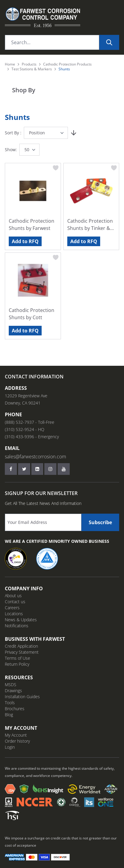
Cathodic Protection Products (67, 64)
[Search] (109, 42)
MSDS (11, 685)
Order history (17, 741)
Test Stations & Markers (32, 69)
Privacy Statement (22, 652)
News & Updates (21, 620)
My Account (16, 735)
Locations (14, 614)
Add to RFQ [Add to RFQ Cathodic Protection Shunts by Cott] (25, 331)
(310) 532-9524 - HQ (25, 429)
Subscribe (100, 522)
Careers (12, 608)
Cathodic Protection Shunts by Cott (32, 314)
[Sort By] (46, 133)
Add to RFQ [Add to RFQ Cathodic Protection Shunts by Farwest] (25, 241)
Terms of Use (17, 658)
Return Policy (17, 664)
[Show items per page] (29, 150)
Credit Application (21, 646)
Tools (10, 703)
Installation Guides (22, 697)
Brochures (15, 709)
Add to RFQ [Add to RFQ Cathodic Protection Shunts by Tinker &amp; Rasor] (84, 241)
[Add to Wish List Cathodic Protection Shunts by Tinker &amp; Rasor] (114, 168)
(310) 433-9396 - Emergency (32, 437)
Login (10, 747)
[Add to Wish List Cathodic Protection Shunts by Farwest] (56, 168)
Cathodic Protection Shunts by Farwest (32, 225)
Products (29, 64)
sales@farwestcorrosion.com (35, 457)
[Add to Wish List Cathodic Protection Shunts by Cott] (56, 258)
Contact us (15, 602)
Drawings (13, 691)
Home (10, 64)
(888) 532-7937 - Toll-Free (30, 422)
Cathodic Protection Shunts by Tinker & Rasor (90, 225)
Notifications (17, 626)
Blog (9, 715)
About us (13, 596)
